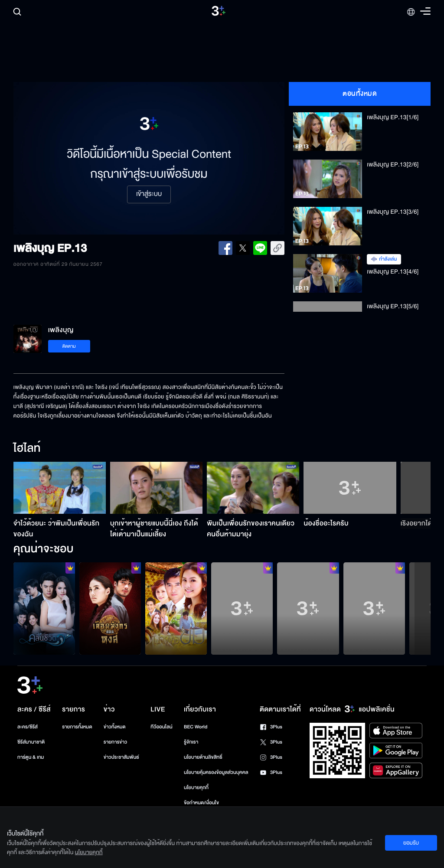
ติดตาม (69, 346)
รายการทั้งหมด (77, 727)
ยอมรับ (411, 843)
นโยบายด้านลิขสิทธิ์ (203, 757)
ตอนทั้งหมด (360, 94)
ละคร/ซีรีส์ (28, 727)
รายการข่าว (115, 742)
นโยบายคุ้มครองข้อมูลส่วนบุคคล (216, 772)
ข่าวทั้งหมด (115, 727)
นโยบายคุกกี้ (196, 788)
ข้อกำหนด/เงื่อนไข (201, 803)
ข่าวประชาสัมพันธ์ (121, 757)
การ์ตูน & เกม (31, 757)
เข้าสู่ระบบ (149, 194)
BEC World (196, 727)
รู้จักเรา (191, 742)
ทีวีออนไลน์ (161, 727)
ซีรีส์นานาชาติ (31, 742)
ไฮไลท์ (27, 449)
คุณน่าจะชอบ (44, 549)
